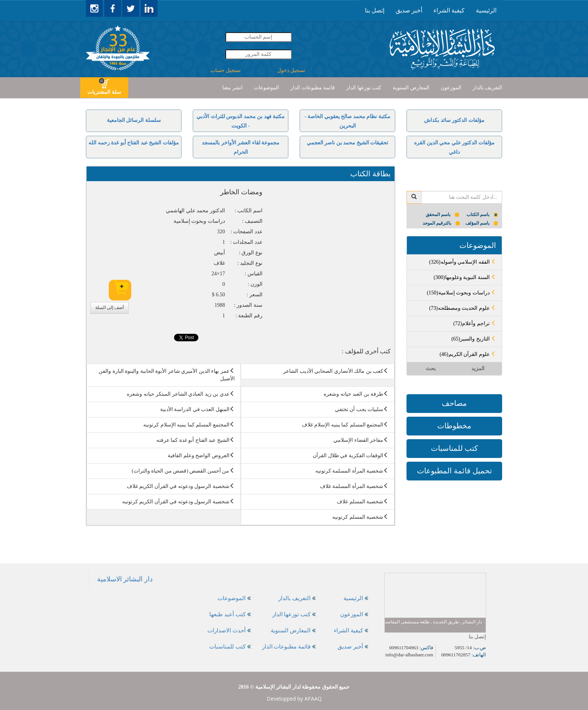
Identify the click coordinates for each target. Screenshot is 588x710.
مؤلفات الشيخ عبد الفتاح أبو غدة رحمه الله (134, 143)
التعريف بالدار (487, 88)
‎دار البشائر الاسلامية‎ (125, 579)
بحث (431, 369)
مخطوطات (454, 426)
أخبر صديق (409, 10)
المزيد (478, 369)
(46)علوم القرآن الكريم (468, 354)
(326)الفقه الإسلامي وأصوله (463, 262)
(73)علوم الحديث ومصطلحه (463, 308)
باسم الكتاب (482, 215)
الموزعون (451, 88)
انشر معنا (233, 88)
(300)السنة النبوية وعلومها (465, 277)
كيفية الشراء (449, 10)
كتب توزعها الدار (364, 88)
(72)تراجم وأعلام (475, 323)
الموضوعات (266, 88)
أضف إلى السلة (109, 308)
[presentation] (486, 11)
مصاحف (454, 403)
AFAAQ (313, 699)
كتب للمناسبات (454, 448)
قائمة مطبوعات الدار (313, 88)
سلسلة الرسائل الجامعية (134, 120)
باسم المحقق (442, 215)
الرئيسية (486, 10)
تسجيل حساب (226, 70)
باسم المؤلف (482, 223)
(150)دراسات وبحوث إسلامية (461, 293)
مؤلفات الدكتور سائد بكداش (454, 120)
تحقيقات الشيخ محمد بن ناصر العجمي (348, 143)
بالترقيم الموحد (441, 223)
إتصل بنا (375, 10)
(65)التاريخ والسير (474, 339)
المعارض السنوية (411, 88)
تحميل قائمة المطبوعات (454, 471)
